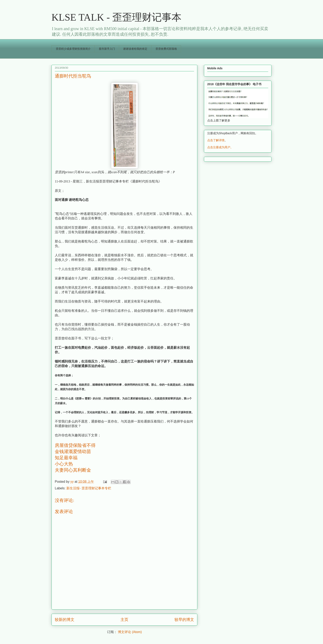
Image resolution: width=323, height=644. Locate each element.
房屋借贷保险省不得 (75, 445)
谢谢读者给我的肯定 (135, 49)
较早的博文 (184, 620)
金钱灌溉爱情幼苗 (73, 452)
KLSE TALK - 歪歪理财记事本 (116, 17)
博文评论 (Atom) (130, 632)
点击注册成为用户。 (220, 147)
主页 (124, 620)
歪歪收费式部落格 (166, 49)
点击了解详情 (216, 140)
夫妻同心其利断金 (73, 470)
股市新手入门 (107, 49)
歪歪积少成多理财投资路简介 (73, 49)
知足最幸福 (66, 458)
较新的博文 (65, 620)
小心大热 (64, 464)
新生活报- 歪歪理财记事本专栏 (89, 488)
